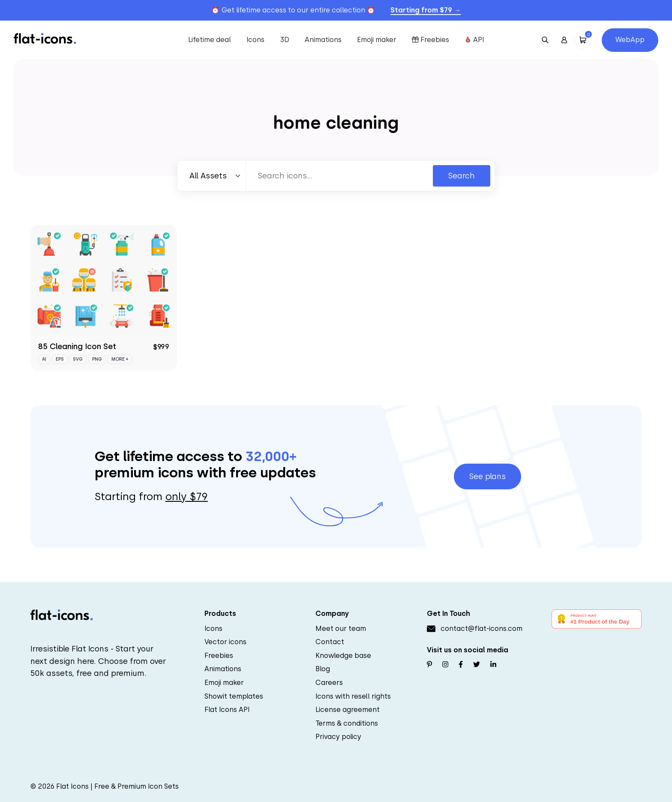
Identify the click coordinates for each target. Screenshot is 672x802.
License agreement (348, 710)
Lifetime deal (210, 40)
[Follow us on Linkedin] (493, 665)
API (474, 40)
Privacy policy (338, 737)
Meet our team (341, 629)
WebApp (630, 40)
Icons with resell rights (353, 696)
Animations (323, 40)
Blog (323, 669)
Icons (255, 40)
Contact (330, 642)
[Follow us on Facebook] (461, 665)
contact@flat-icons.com (481, 629)
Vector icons (225, 642)
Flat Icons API (227, 710)
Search (462, 176)
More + (120, 359)
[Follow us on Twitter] (477, 665)
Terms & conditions (347, 723)
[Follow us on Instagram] (445, 665)
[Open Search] (545, 40)
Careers (329, 683)
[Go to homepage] (45, 38)
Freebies (430, 40)
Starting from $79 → (426, 10)
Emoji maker (377, 40)
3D (285, 40)
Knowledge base (343, 656)
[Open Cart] (583, 40)
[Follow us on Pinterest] (429, 665)
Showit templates (234, 696)
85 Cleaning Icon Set (77, 346)
